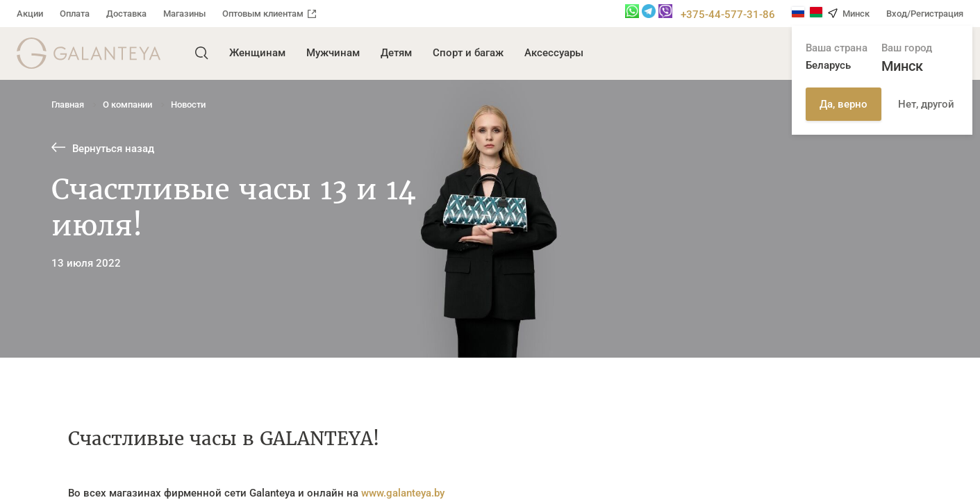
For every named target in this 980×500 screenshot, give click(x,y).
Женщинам (257, 53)
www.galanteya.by (403, 493)
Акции (30, 14)
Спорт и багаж (468, 53)
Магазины (184, 14)
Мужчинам (333, 53)
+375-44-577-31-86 (728, 15)
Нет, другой (926, 104)
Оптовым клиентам (269, 14)
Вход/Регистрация (925, 14)
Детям (396, 53)
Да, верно (844, 104)
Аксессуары (554, 53)
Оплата (75, 14)
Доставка (126, 14)
